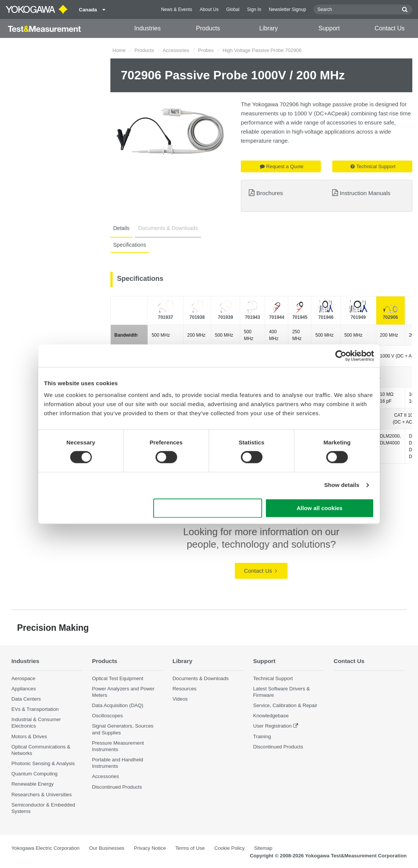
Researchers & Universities (42, 795)
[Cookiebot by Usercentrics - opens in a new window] (341, 356)
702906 (390, 317)
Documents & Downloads (168, 228)
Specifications (130, 245)
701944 (277, 317)
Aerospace (23, 678)
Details (122, 228)
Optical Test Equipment (117, 678)
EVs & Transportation (35, 709)
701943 (253, 317)
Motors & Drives (29, 736)
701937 (165, 317)
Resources (185, 689)
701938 (197, 317)
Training (262, 736)
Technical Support (373, 166)
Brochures (270, 193)
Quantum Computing (35, 774)
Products (208, 28)
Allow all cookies (320, 508)
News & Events (176, 9)
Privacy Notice (150, 848)
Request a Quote (282, 166)
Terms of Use (190, 848)
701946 (326, 317)
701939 (225, 317)
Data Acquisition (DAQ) (118, 705)
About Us (209, 9)
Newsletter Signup (288, 9)
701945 (300, 317)
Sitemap (263, 848)
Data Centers (26, 699)
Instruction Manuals (365, 193)
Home (119, 50)
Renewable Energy (32, 784)
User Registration (272, 726)
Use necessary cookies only (208, 508)
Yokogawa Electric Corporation (46, 848)
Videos (180, 699)
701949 (358, 317)
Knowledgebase (271, 716)
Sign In (254, 9)
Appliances (24, 689)
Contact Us (390, 28)
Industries (147, 28)
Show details (342, 485)
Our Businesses (107, 848)
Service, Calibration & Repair (285, 705)
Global (233, 9)
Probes (206, 50)
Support (329, 28)
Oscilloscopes (107, 716)
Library (269, 28)
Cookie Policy (229, 848)
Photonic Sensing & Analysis (43, 763)
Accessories (176, 50)
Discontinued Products (117, 787)
